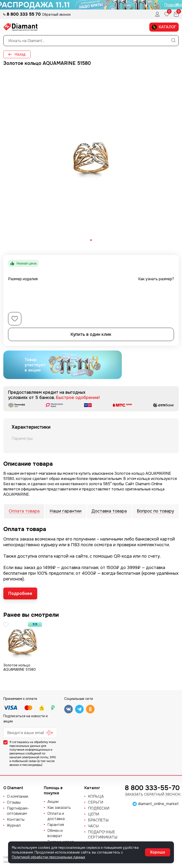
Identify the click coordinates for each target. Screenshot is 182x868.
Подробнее (20, 593)
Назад (17, 54)
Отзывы (14, 802)
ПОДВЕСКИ (99, 808)
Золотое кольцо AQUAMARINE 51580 (20, 667)
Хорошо (158, 852)
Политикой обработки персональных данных (48, 857)
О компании (18, 796)
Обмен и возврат (55, 833)
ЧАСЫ (93, 826)
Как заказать (59, 808)
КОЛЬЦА (96, 796)
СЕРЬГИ (96, 802)
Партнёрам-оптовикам (18, 811)
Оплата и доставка (56, 816)
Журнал (14, 825)
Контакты (16, 819)
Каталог (164, 27)
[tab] (91, 240)
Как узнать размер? (156, 279)
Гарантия (56, 825)
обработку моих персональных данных (33, 744)
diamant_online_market (158, 804)
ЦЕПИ (93, 814)
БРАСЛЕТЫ (98, 820)
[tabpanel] (91, 158)
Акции (53, 802)
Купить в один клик (91, 334)
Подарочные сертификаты (103, 835)
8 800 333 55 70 (24, 14)
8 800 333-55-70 (152, 788)
